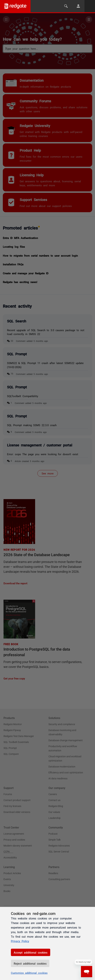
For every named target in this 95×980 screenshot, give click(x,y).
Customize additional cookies (29, 973)
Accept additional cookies (31, 952)
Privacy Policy (20, 941)
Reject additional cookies (30, 963)
